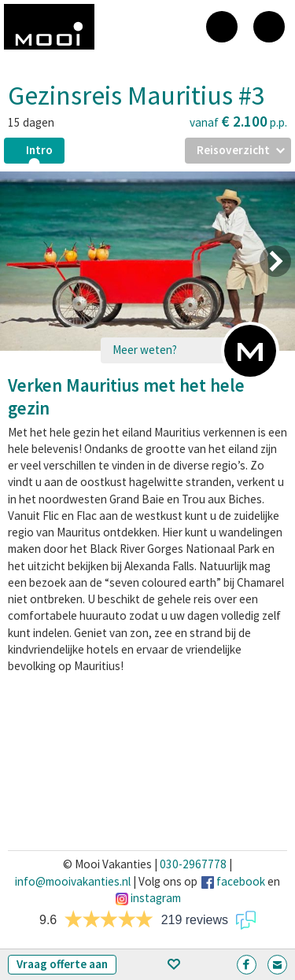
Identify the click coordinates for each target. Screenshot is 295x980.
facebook (241, 881)
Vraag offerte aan (62, 964)
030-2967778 (193, 864)
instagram (156, 898)
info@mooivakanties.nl (73, 881)
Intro (39, 150)
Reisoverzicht (233, 150)
